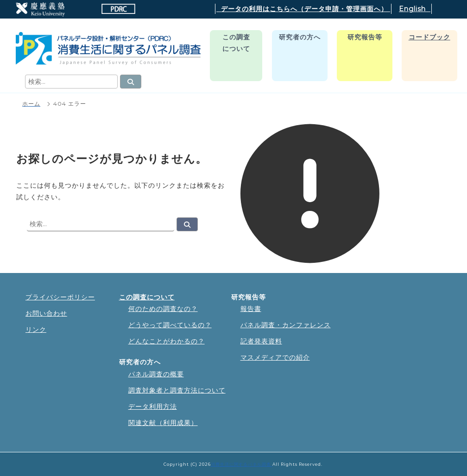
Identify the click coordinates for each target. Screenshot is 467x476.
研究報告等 (365, 37)
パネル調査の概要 (156, 374)
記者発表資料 (261, 341)
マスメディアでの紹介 (275, 357)
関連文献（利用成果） (163, 423)
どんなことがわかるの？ (167, 341)
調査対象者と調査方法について (177, 390)
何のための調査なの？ (163, 309)
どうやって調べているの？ (170, 325)
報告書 (251, 309)
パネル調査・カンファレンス (286, 325)
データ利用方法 (153, 406)
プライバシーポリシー (60, 297)
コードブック (429, 37)
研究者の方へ (300, 37)
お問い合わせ (46, 313)
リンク (36, 330)
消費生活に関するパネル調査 (242, 464)
